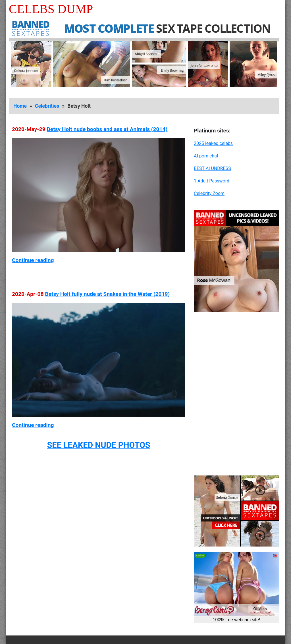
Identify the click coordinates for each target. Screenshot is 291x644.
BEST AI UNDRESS (212, 168)
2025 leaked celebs (213, 143)
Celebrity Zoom (209, 193)
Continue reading (33, 260)
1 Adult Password (212, 181)
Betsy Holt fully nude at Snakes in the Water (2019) (107, 294)
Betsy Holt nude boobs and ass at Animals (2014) (107, 129)
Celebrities (47, 106)
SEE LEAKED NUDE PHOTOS (98, 445)
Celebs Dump (51, 9)
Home (20, 106)
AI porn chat (206, 156)
